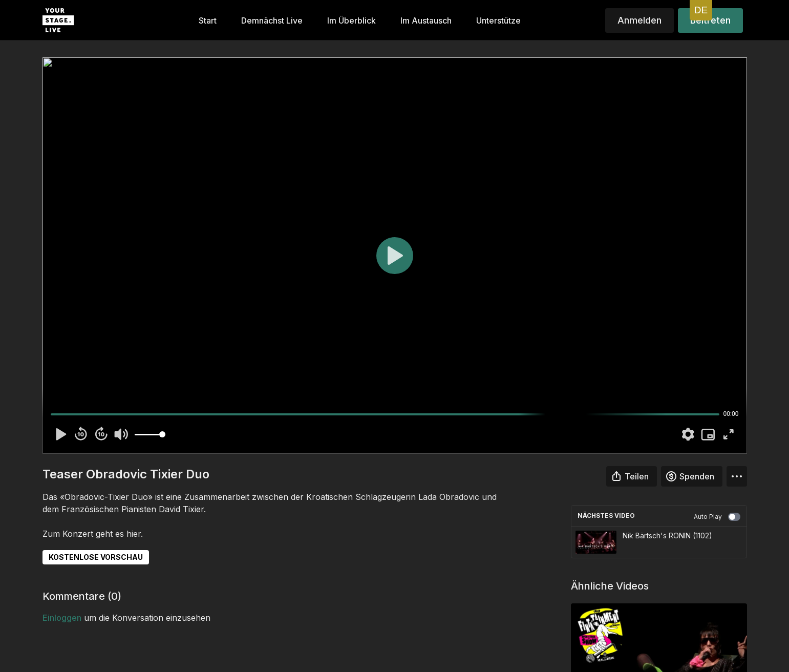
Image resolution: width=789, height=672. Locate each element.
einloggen (62, 618)
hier (134, 534)
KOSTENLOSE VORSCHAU (96, 557)
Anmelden (639, 20)
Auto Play (717, 517)
